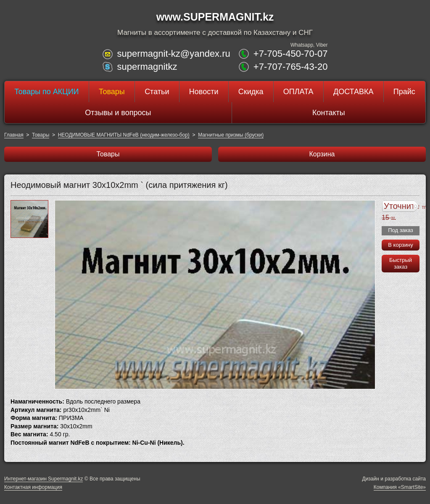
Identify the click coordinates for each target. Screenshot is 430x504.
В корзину (400, 245)
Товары (112, 92)
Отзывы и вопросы (118, 113)
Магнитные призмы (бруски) (231, 135)
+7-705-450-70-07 (291, 54)
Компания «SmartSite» (400, 487)
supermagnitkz (147, 67)
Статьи (157, 92)
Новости (204, 92)
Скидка (251, 92)
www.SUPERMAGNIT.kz (215, 17)
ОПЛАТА (298, 92)
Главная (14, 135)
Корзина (322, 154)
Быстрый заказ (401, 263)
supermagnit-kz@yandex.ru (173, 54)
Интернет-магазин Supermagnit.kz (44, 479)
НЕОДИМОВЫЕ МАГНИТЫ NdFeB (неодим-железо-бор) (124, 135)
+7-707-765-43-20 (291, 67)
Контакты (329, 113)
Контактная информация (33, 487)
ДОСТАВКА (353, 92)
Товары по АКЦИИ (46, 92)
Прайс (404, 92)
